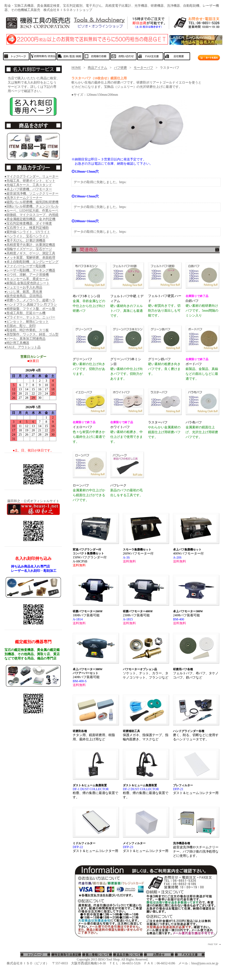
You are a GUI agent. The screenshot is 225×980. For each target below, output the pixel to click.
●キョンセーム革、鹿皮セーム (27, 279)
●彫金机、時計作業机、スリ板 (27, 330)
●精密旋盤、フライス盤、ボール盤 (30, 309)
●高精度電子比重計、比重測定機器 (30, 245)
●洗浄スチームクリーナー (23, 198)
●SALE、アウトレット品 (23, 347)
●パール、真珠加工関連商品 (25, 339)
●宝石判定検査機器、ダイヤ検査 (28, 223)
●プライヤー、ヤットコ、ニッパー (30, 317)
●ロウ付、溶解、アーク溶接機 (27, 275)
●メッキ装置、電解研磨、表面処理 (30, 257)
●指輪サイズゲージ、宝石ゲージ (28, 249)
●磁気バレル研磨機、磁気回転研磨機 (31, 202)
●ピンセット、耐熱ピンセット (27, 321)
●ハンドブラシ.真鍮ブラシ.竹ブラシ (31, 304)
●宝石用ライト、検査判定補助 (27, 228)
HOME (76, 68)
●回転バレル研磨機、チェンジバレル (31, 206)
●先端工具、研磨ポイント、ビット (30, 181)
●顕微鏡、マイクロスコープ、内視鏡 (31, 215)
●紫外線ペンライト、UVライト (27, 232)
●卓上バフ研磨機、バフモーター (28, 189)
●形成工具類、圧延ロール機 (25, 313)
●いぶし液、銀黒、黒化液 (23, 292)
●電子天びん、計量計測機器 (25, 240)
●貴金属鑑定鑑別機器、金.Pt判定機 (30, 219)
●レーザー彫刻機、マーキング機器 (30, 270)
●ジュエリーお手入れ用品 (23, 287)
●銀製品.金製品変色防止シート (27, 283)
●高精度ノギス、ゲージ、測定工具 (30, 253)
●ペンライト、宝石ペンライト (27, 236)
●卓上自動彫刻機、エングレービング (31, 262)
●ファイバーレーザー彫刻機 (25, 266)
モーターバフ (143, 68)
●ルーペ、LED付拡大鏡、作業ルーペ (31, 210)
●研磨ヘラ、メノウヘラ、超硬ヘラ (30, 300)
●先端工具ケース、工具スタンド (28, 185)
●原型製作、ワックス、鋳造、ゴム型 (31, 334)
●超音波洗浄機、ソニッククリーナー (31, 193)
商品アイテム (97, 68)
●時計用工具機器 (17, 343)
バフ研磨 (120, 68)
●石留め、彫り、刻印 (20, 326)
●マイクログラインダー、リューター (31, 176)
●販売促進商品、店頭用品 (23, 296)
